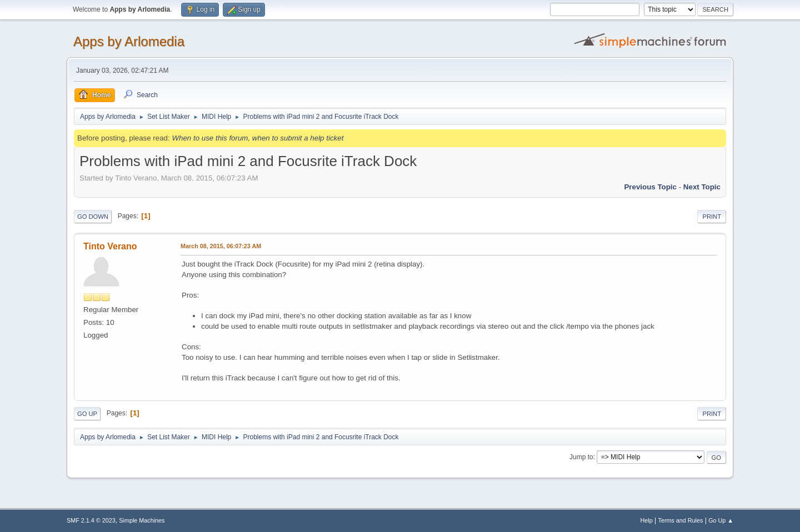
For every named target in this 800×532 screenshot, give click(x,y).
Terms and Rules (681, 520)
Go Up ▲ (721, 520)
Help (647, 520)
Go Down (93, 217)
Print (712, 217)
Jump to (581, 457)
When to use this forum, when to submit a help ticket (257, 138)
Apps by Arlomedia (129, 41)
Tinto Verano (110, 246)
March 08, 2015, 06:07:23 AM (221, 246)
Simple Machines (142, 520)
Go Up (87, 414)
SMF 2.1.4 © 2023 (91, 520)
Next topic (702, 187)
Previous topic (650, 187)
